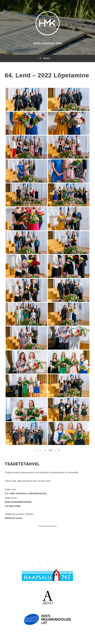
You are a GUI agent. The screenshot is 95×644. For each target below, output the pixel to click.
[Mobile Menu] (45, 58)
